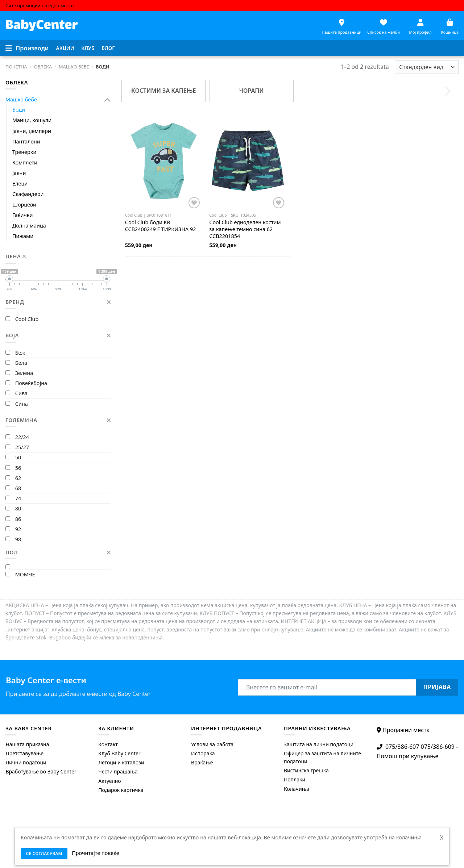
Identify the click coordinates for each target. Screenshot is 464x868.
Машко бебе (74, 67)
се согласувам (44, 853)
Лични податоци (26, 762)
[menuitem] (65, 48)
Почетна (16, 67)
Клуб (88, 48)
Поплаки (295, 779)
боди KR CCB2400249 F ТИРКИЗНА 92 (161, 226)
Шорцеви (24, 205)
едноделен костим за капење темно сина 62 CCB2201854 (245, 229)
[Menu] (27, 48)
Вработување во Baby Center (41, 771)
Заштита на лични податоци (319, 744)
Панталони (26, 141)
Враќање (202, 762)
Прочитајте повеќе (95, 853)
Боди (19, 110)
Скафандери (28, 194)
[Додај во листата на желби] (194, 203)
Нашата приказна (27, 744)
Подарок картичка (121, 790)
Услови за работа (212, 744)
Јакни (19, 173)
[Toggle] (108, 100)
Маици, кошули (32, 120)
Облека (43, 67)
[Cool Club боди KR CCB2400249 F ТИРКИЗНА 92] (164, 161)
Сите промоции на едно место (40, 5)
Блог (108, 48)
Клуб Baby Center (119, 753)
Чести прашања (118, 771)
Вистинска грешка (306, 770)
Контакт (108, 744)
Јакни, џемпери (32, 131)
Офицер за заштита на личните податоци (322, 757)
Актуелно (109, 781)
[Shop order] (427, 67)
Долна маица (29, 226)
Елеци (20, 183)
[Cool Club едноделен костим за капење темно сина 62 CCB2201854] (248, 161)
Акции (65, 48)
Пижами (23, 236)
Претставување (24, 753)
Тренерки (24, 152)
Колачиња (297, 789)
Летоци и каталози (121, 762)
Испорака (203, 753)
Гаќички (22, 215)
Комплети (25, 162)
